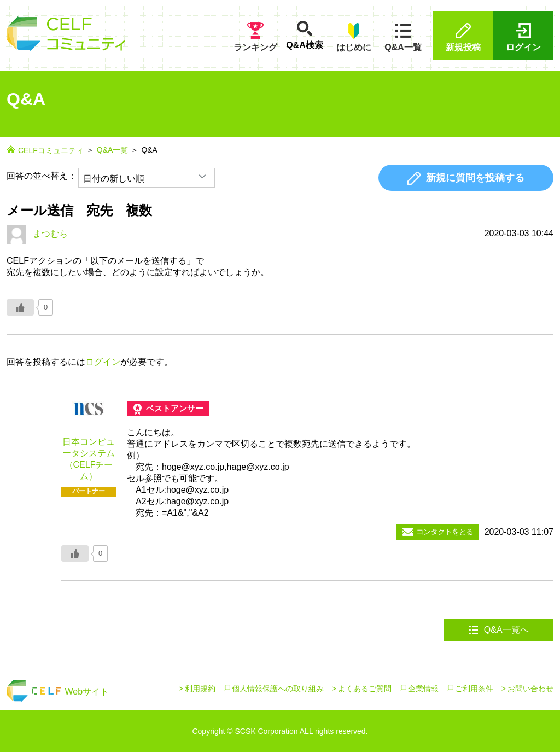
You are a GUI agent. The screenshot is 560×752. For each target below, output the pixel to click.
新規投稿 (463, 37)
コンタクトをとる (438, 532)
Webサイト (58, 692)
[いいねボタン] (20, 307)
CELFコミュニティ (51, 150)
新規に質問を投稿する (466, 178)
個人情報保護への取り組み (278, 689)
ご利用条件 (474, 689)
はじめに (354, 37)
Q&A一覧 (403, 37)
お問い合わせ (530, 689)
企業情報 (423, 689)
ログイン (523, 37)
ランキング (255, 37)
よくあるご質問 (365, 689)
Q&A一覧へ (498, 630)
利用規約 (200, 689)
